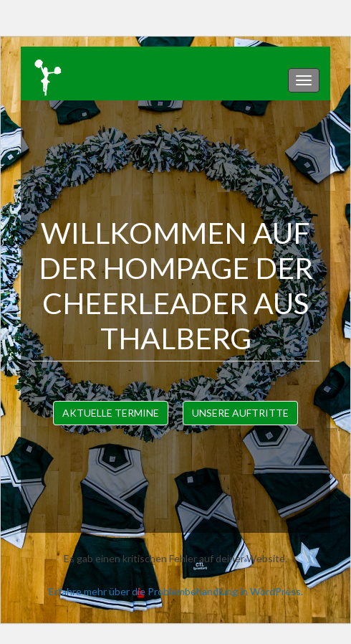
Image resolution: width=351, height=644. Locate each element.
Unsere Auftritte (240, 413)
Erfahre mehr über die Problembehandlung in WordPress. (176, 591)
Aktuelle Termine (111, 413)
